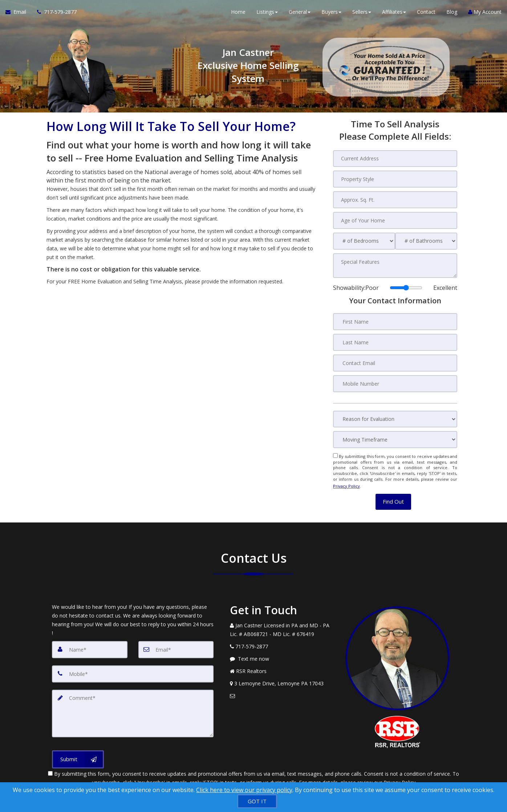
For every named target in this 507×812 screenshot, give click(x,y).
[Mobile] (133, 668)
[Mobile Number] (395, 381)
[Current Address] (395, 159)
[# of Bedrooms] (364, 240)
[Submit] (78, 751)
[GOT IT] (257, 801)
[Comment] (133, 706)
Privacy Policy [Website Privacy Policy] (346, 482)
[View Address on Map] (282, 678)
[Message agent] (282, 653)
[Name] (90, 644)
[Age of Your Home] (395, 220)
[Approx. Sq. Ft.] (395, 199)
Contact (426, 14)
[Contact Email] (395, 360)
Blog (452, 14)
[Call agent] (54, 15)
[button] (393, 496)
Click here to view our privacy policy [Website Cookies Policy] (244, 790)
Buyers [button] (331, 14)
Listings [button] (267, 14)
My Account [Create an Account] (485, 14)
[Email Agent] (19, 15)
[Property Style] (395, 179)
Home (238, 14)
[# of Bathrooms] (426, 240)
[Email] (176, 644)
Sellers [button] (362, 14)
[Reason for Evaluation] (395, 416)
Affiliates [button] (394, 14)
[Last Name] (395, 340)
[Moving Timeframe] (395, 437)
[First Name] (395, 320)
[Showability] (406, 286)
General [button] (300, 14)
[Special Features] (395, 264)
